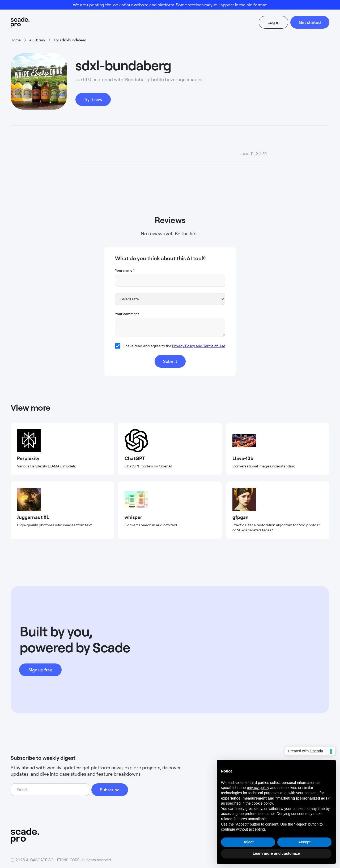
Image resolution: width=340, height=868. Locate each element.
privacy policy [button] (258, 788)
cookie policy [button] (262, 803)
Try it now (93, 99)
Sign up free (40, 670)
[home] (30, 22)
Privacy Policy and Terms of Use (199, 346)
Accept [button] (305, 842)
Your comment (127, 314)
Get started (310, 22)
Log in (273, 22)
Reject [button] (248, 842)
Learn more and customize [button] (276, 853)
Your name (125, 270)
